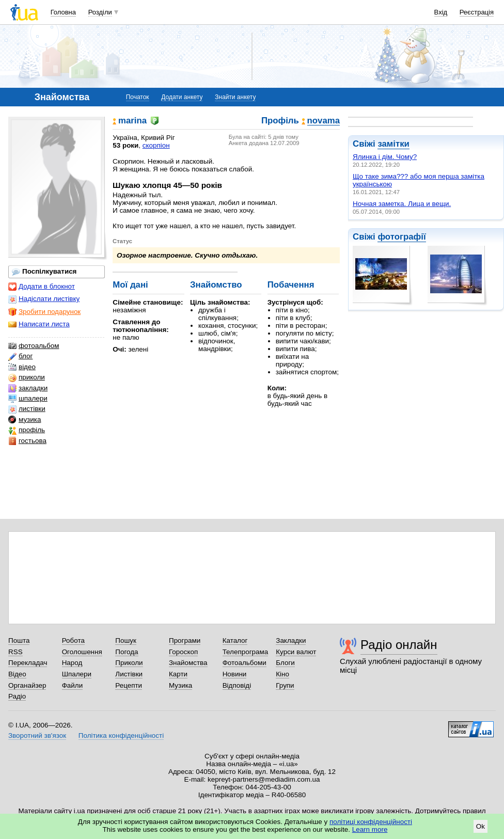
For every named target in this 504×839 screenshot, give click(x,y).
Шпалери (77, 674)
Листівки (129, 674)
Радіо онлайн (399, 645)
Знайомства (188, 663)
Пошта (19, 640)
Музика (180, 685)
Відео (17, 674)
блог (20, 356)
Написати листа (39, 324)
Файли (73, 685)
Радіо (17, 696)
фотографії (401, 237)
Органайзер (27, 685)
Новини (235, 674)
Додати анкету (182, 97)
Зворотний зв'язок (37, 735)
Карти (178, 674)
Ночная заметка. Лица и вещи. (402, 204)
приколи (27, 377)
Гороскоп (183, 652)
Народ (72, 663)
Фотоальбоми (245, 663)
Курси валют (296, 652)
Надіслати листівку (44, 299)
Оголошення (82, 652)
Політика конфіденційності (121, 735)
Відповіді (237, 685)
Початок (138, 97)
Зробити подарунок (44, 312)
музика (25, 420)
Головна (63, 12)
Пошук (126, 640)
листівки (27, 409)
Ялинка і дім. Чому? (385, 157)
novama (324, 121)
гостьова (27, 441)
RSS (15, 652)
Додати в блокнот (42, 287)
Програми (185, 640)
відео (22, 367)
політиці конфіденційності (371, 822)
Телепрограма (246, 652)
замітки (393, 144)
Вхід (441, 12)
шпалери (28, 399)
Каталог (235, 640)
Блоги (285, 663)
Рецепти (129, 685)
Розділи (100, 12)
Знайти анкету (235, 97)
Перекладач (28, 663)
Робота (73, 640)
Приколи (129, 663)
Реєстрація (477, 12)
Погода (127, 652)
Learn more (370, 829)
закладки (28, 388)
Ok (481, 826)
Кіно (282, 674)
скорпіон (156, 145)
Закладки (291, 640)
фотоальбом (34, 346)
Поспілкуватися (44, 272)
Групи (285, 685)
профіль (27, 430)
